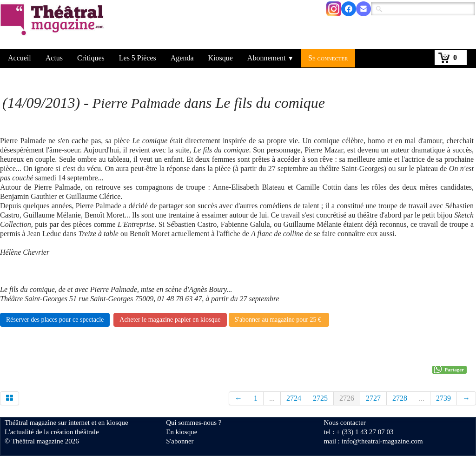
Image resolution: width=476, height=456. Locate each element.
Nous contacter (344, 423)
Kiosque (221, 58)
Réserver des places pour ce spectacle (55, 320)
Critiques (91, 58)
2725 (320, 398)
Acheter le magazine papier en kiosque (170, 320)
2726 (347, 398)
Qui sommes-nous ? (194, 423)
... (272, 398)
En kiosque (182, 432)
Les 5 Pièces (138, 58)
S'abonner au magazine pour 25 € (279, 320)
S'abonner (180, 441)
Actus (54, 58)
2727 (373, 398)
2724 (294, 398)
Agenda (182, 58)
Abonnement (271, 58)
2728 (400, 398)
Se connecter (328, 58)
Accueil (20, 58)
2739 (443, 398)
